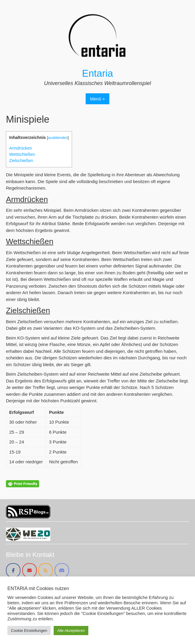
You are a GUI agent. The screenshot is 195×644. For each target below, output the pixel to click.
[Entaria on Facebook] (13, 570)
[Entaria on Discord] (62, 570)
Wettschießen (22, 154)
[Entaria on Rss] (45, 570)
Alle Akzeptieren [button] (71, 631)
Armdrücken (21, 148)
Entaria (98, 73)
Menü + (97, 99)
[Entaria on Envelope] (29, 570)
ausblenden (58, 138)
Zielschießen (21, 161)
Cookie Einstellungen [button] (29, 631)
